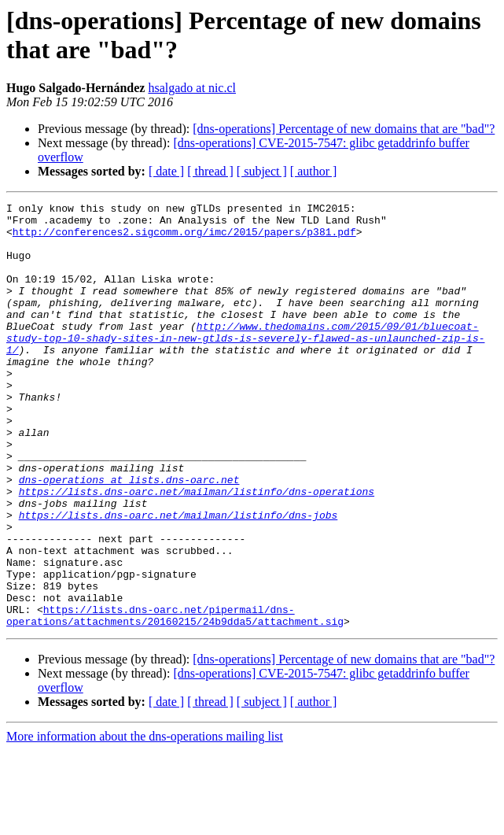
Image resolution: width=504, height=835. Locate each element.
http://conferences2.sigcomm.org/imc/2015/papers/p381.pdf (184, 238)
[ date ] (166, 171)
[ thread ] (210, 171)
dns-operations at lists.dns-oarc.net (129, 536)
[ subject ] (262, 171)
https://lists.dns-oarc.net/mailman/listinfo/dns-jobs (178, 578)
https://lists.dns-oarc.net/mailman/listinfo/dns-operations (197, 550)
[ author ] (314, 171)
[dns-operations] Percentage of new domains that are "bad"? (344, 129)
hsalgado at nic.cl (192, 88)
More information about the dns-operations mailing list (145, 821)
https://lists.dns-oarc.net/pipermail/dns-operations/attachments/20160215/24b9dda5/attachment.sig (175, 699)
